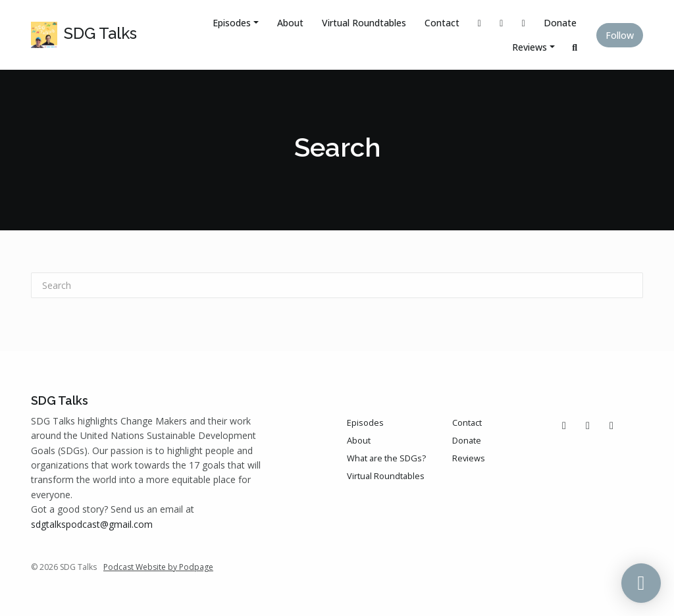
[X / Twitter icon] (564, 425)
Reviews (530, 47)
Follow (620, 35)
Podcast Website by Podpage (158, 567)
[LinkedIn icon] (611, 425)
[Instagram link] (502, 23)
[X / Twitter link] (480, 23)
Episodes (232, 23)
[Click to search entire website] (575, 47)
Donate (560, 23)
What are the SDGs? (386, 458)
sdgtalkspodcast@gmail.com (92, 524)
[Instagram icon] (588, 425)
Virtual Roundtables (364, 23)
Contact (442, 23)
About (290, 23)
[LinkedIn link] (524, 23)
